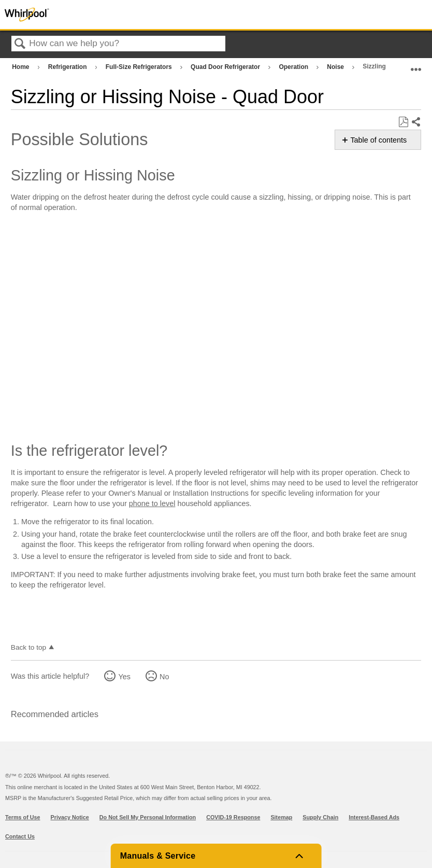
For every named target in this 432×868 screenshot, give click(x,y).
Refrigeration (68, 67)
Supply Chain (320, 817)
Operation (294, 67)
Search (20, 44)
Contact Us (20, 836)
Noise (336, 67)
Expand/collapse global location (416, 65)
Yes (124, 677)
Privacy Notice (70, 817)
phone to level (152, 503)
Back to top (28, 647)
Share (416, 122)
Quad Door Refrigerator (226, 67)
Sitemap (281, 817)
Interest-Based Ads (374, 817)
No (164, 677)
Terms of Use (23, 817)
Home (21, 67)
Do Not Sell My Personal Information (148, 817)
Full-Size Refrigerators (140, 67)
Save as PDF (403, 122)
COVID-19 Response (233, 817)
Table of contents (378, 140)
